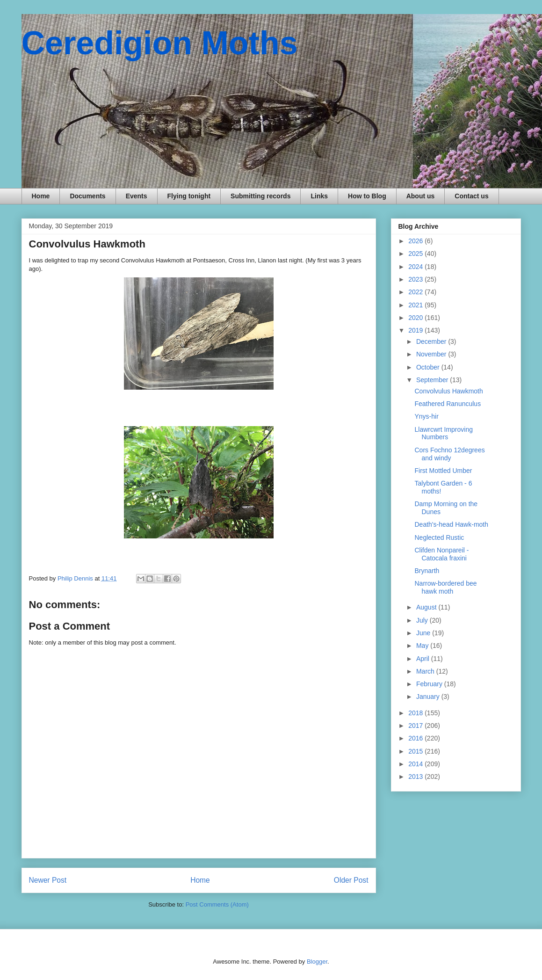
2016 (416, 738)
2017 (416, 726)
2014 (416, 764)
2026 (416, 241)
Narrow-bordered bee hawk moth (445, 587)
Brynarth (427, 571)
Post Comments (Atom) (217, 904)
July (423, 620)
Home (41, 196)
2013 (416, 777)
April (424, 659)
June (424, 633)
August (427, 607)
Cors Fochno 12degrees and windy (449, 454)
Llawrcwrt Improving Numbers (443, 433)
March (426, 671)
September (433, 380)
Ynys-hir (426, 416)
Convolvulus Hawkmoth (448, 391)
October (429, 367)
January (429, 697)
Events (137, 196)
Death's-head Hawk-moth (451, 524)
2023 (416, 279)
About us (421, 196)
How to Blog (367, 196)
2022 (416, 292)
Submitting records (260, 196)
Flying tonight (189, 196)
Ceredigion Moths (160, 43)
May (423, 646)
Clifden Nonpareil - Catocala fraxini (441, 554)
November (432, 354)
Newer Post (48, 880)
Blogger (317, 962)
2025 (416, 254)
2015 (416, 751)
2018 (416, 713)
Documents (87, 196)
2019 (416, 330)
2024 (416, 267)
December (432, 341)
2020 (416, 318)
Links (319, 196)
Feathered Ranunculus (448, 404)
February (430, 684)
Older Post (351, 880)
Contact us (471, 196)
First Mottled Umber (443, 471)
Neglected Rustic (439, 537)
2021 (416, 305)
